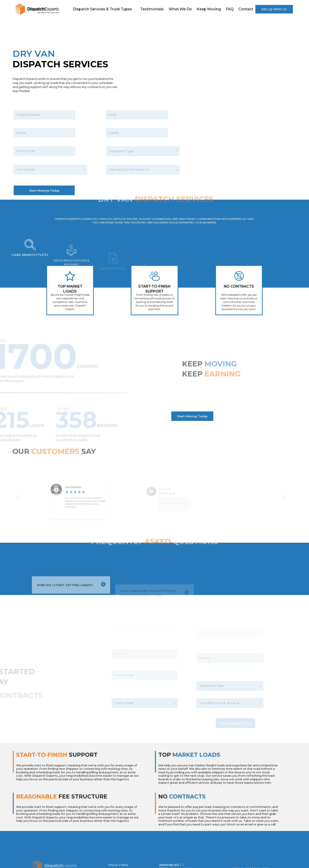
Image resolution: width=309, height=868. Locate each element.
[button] (50, 153)
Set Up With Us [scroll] (274, 9)
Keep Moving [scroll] (209, 9)
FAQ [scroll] (230, 9)
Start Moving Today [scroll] (192, 416)
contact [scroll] (246, 9)
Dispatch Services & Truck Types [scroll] (102, 9)
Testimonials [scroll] (152, 9)
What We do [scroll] (180, 9)
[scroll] (37, 9)
